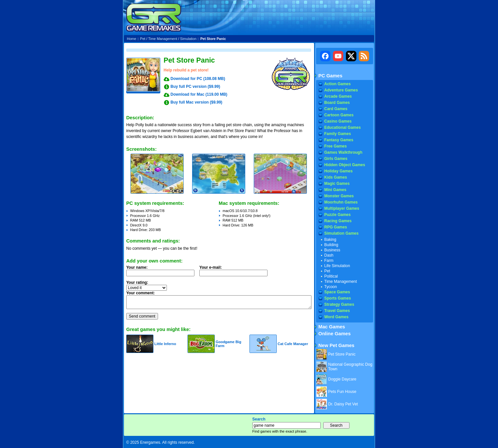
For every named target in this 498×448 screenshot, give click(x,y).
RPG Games (336, 227)
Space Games (337, 292)
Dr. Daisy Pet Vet (343, 404)
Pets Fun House (342, 392)
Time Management (163, 39)
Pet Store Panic (342, 354)
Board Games (337, 103)
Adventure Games (341, 90)
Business (332, 250)
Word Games (336, 317)
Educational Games (342, 127)
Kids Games (336, 177)
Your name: (137, 267)
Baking (330, 240)
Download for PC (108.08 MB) (198, 79)
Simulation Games (341, 233)
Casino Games (338, 121)
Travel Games (337, 311)
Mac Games (332, 327)
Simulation (188, 39)
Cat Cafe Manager (293, 344)
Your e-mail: (235, 273)
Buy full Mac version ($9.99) (196, 102)
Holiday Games (339, 171)
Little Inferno (165, 344)
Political (331, 276)
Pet (143, 39)
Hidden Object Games (345, 165)
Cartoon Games (339, 115)
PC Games (330, 76)
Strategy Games (339, 304)
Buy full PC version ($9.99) (195, 87)
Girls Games (336, 159)
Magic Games (337, 184)
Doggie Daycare (342, 379)
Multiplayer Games (342, 208)
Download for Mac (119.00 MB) (199, 94)
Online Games (335, 334)
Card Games (336, 109)
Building (331, 245)
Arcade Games (338, 96)
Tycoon (331, 287)
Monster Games (339, 196)
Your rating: (137, 282)
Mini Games (335, 190)
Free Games (336, 146)
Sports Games (338, 298)
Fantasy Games (339, 140)
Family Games (338, 134)
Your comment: (140, 293)
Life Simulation (337, 266)
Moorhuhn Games (341, 202)
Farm (329, 261)
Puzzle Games (338, 215)
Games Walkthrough (343, 152)
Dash (329, 255)
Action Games (338, 84)
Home (131, 39)
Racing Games (338, 221)
